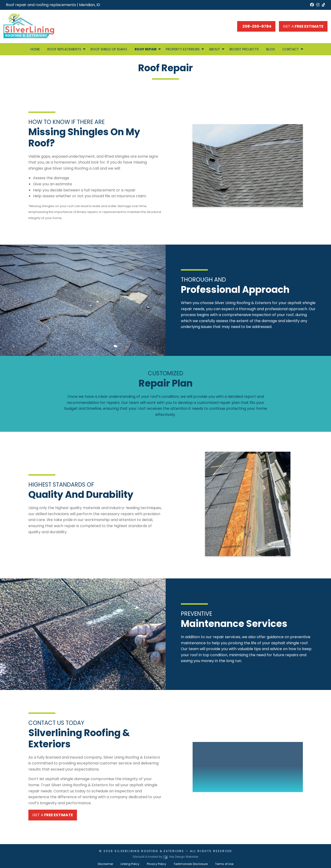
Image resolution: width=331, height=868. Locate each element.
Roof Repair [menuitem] (146, 49)
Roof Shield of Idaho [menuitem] (109, 49)
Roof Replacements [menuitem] (64, 49)
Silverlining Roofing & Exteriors (149, 851)
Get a (303, 26)
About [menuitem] (215, 49)
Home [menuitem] (35, 49)
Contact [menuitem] (291, 49)
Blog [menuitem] (271, 49)
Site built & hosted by (165, 857)
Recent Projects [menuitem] (244, 49)
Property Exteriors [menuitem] (183, 49)
